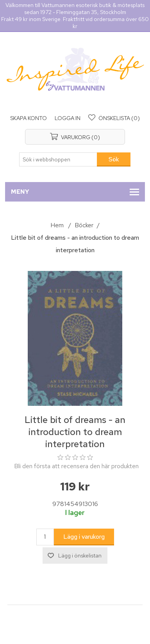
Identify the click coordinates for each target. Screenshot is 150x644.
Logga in (68, 118)
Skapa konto (29, 118)
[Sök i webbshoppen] (58, 159)
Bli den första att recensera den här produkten (76, 466)
